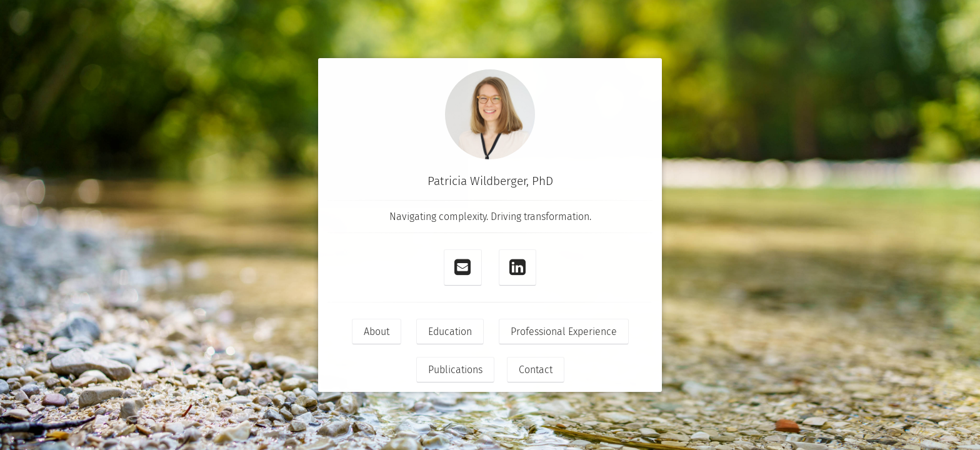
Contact (536, 370)
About (377, 332)
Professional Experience (564, 332)
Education (450, 332)
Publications (455, 370)
